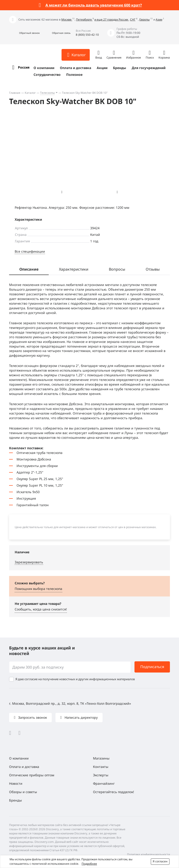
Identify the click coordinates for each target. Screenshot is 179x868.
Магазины (101, 758)
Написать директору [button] (81, 717)
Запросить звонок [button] (32, 717)
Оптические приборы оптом (32, 775)
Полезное (74, 75)
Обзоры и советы (23, 792)
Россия (24, 67)
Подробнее (89, 864)
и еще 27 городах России (112, 19)
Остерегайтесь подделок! (114, 792)
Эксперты (101, 775)
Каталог (30, 93)
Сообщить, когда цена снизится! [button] (41, 609)
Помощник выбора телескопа (38, 589)
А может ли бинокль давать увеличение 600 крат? (94, 5)
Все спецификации (30, 251)
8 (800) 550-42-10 (87, 35)
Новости (16, 783)
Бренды (120, 68)
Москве (67, 19)
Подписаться (152, 667)
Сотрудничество (47, 75)
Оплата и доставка (76, 68)
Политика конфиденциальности (148, 854)
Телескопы (47, 93)
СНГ (133, 19)
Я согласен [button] (160, 861)
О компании (44, 68)
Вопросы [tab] (117, 269)
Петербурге (84, 19)
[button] (24, 33)
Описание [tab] (29, 269)
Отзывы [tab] (153, 269)
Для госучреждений (149, 68)
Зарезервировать (29, 562)
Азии (159, 19)
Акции (102, 68)
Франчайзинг (104, 783)
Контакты (101, 767)
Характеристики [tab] (74, 269)
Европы (145, 19)
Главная (15, 93)
